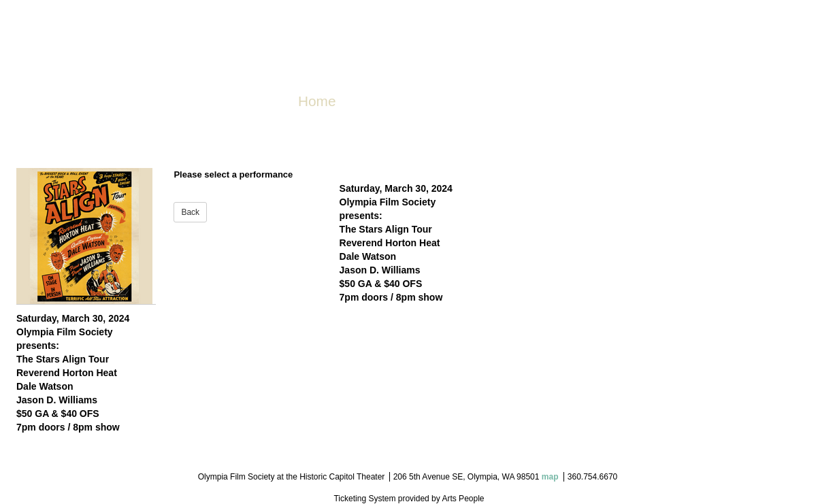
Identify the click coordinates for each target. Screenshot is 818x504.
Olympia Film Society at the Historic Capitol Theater (292, 477)
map (550, 477)
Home (317, 101)
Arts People (463, 499)
